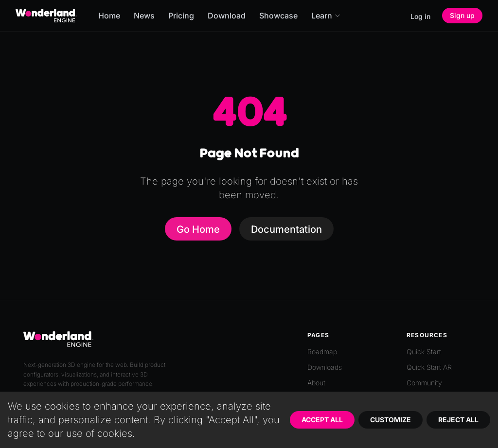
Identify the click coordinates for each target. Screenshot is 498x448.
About (316, 383)
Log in (420, 16)
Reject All (458, 420)
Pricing (181, 16)
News (144, 16)
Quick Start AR (429, 367)
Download (227, 16)
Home (109, 16)
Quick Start (424, 352)
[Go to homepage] (46, 16)
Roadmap (322, 352)
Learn (326, 16)
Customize (391, 420)
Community (424, 383)
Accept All (322, 420)
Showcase (278, 16)
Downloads (325, 367)
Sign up (462, 15)
